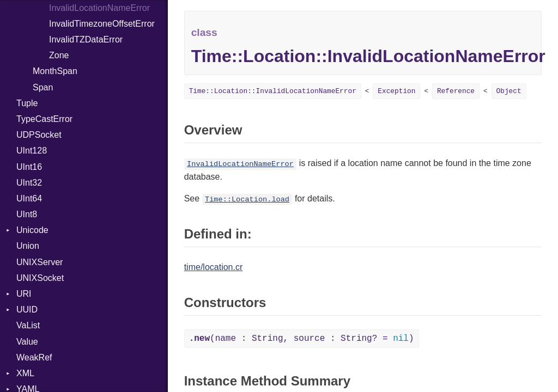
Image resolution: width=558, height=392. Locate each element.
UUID (27, 310)
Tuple (27, 103)
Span (43, 87)
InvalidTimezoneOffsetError (102, 24)
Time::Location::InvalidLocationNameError (273, 91)
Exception (396, 91)
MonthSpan (55, 71)
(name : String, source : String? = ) (302, 339)
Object (509, 91)
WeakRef (34, 357)
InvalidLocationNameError (240, 164)
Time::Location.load (247, 200)
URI (24, 294)
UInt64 (29, 198)
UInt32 (29, 183)
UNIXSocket (40, 278)
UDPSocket (39, 135)
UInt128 (32, 151)
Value (27, 342)
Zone (59, 55)
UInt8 (27, 214)
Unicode (32, 230)
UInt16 (29, 167)
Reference (456, 91)
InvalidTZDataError (86, 39)
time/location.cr (214, 267)
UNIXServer (40, 262)
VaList (28, 325)
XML (25, 373)
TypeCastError (44, 119)
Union (28, 246)
